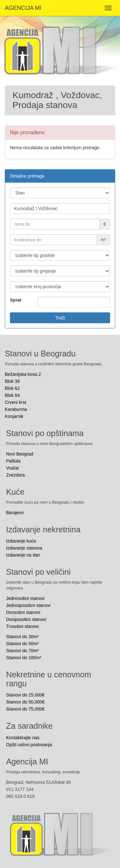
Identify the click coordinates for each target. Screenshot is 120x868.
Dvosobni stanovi (23, 612)
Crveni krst (16, 402)
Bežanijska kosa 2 (23, 374)
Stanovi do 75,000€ (25, 709)
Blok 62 (12, 388)
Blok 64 (12, 395)
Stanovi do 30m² (22, 637)
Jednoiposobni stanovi (28, 605)
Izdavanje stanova (24, 548)
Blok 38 (12, 381)
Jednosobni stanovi (25, 598)
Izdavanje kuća (21, 541)
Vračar (13, 468)
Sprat (16, 300)
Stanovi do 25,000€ (25, 695)
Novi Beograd (20, 454)
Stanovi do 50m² (22, 644)
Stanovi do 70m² (22, 651)
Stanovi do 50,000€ (25, 702)
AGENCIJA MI (23, 8)
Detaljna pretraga (27, 176)
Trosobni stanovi (22, 626)
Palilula (13, 461)
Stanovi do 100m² (24, 658)
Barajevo (15, 513)
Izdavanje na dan (23, 555)
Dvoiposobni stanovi (26, 619)
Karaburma (16, 409)
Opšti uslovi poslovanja (29, 745)
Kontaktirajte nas (23, 738)
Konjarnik (14, 416)
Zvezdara (15, 475)
